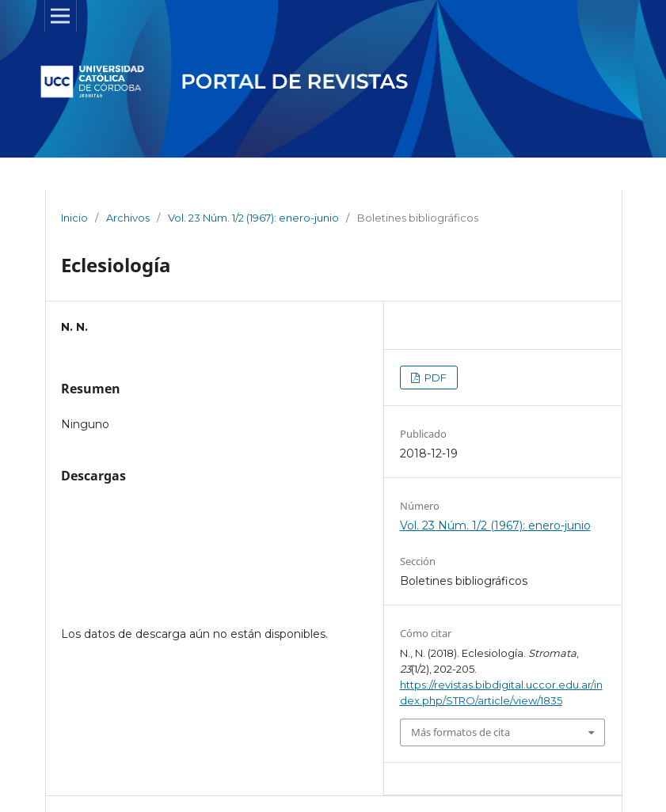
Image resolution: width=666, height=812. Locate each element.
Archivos (128, 218)
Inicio (74, 218)
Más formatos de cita (460, 732)
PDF (434, 378)
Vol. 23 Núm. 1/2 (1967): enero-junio (253, 218)
